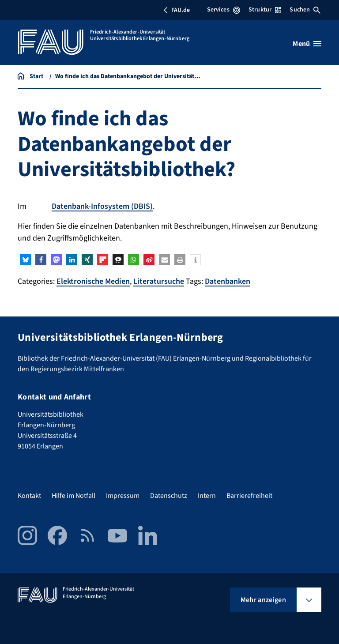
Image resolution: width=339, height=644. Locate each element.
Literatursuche (159, 281)
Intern (207, 496)
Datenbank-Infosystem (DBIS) (102, 206)
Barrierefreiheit (249, 496)
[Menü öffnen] (307, 44)
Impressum (123, 496)
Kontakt (29, 496)
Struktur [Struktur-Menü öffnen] (265, 10)
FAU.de (177, 10)
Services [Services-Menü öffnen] (224, 10)
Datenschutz (169, 496)
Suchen (305, 10)
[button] (25, 260)
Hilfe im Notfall (73, 496)
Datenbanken (228, 281)
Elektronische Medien (93, 281)
